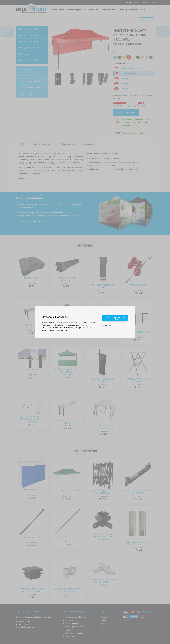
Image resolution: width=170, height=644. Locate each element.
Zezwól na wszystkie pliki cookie (115, 318)
